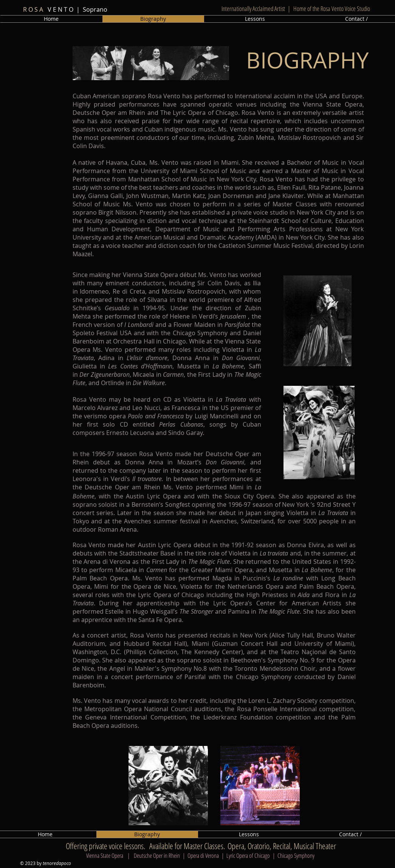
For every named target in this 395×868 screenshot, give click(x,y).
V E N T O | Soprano (64, 9)
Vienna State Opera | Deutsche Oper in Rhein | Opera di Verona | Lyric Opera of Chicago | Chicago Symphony (201, 856)
